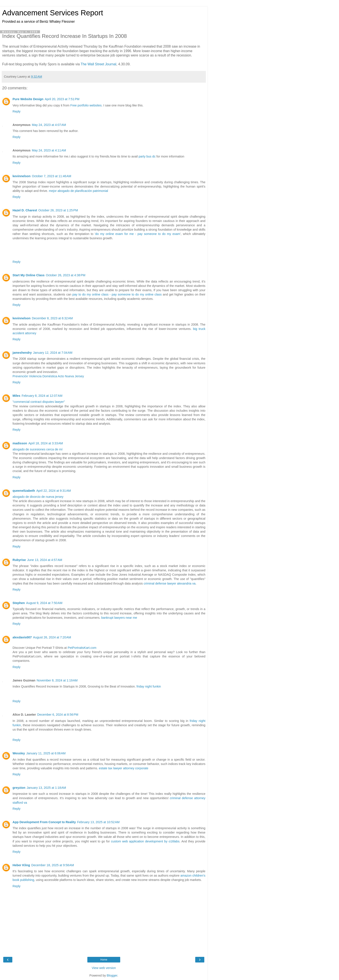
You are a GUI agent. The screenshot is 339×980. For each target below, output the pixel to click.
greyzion (19, 788)
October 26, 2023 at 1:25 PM (58, 210)
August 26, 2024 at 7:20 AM (52, 637)
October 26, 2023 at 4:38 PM (66, 275)
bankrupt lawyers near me (119, 618)
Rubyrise (19, 560)
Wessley (19, 753)
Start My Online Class (29, 275)
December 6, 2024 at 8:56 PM (58, 715)
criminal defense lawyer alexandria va (169, 583)
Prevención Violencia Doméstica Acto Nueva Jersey (48, 376)
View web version (104, 968)
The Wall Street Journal (98, 64)
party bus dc (147, 156)
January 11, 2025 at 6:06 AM (46, 753)
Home (104, 960)
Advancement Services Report (53, 13)
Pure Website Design (28, 99)
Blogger (112, 975)
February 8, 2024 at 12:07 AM (42, 396)
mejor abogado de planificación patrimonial (78, 191)
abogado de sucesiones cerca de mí (38, 449)
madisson (20, 443)
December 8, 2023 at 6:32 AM (52, 318)
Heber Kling (21, 865)
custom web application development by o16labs (145, 841)
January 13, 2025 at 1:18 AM (46, 788)
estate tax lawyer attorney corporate (124, 768)
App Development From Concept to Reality (44, 822)
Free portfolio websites (86, 105)
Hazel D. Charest (25, 210)
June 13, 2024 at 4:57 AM (45, 560)
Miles (16, 396)
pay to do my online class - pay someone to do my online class (117, 294)
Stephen (19, 603)
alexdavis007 (22, 637)
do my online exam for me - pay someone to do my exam (138, 234)
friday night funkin (149, 686)
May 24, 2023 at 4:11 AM (49, 150)
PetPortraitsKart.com (82, 648)
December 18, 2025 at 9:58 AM (53, 865)
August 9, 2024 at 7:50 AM (44, 603)
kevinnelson (22, 176)
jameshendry (22, 353)
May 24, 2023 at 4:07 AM (49, 125)
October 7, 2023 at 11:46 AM (51, 176)
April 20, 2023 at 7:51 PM (62, 99)
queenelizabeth (24, 491)
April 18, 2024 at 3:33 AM (46, 443)
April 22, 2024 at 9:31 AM (54, 491)
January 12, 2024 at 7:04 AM (53, 353)
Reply (17, 111)
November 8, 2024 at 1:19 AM (57, 680)
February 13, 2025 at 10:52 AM (98, 822)
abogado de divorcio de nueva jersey (38, 497)
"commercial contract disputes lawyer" (39, 402)
